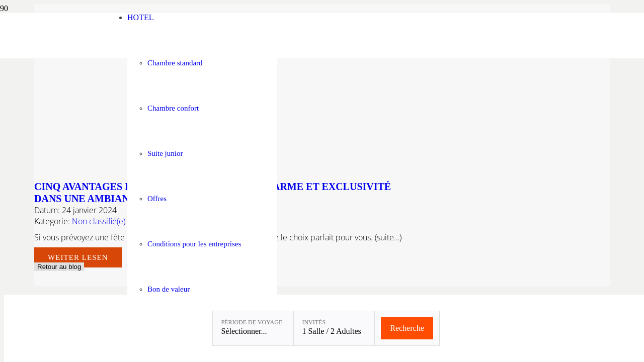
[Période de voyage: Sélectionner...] (253, 328)
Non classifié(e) (99, 221)
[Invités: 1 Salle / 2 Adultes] (334, 328)
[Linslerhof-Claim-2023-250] (54, 56)
